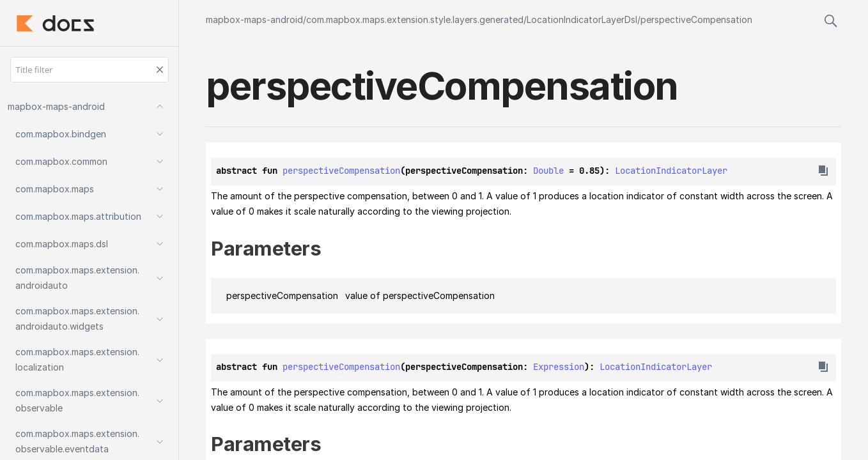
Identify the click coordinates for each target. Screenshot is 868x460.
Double (548, 171)
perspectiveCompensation (696, 19)
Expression (559, 367)
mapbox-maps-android (254, 19)
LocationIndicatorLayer (671, 171)
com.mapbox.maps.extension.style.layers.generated (415, 19)
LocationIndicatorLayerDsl (582, 19)
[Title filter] (89, 70)
